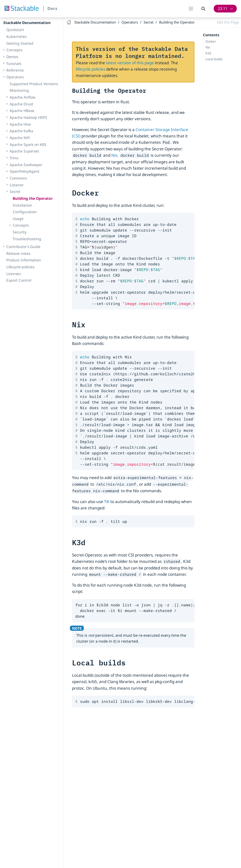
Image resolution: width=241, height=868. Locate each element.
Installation (22, 205)
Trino (14, 158)
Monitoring (19, 90)
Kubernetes (16, 36)
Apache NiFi (20, 138)
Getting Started (20, 43)
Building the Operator (33, 198)
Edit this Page (228, 22)
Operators (15, 77)
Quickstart (15, 30)
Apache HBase (22, 111)
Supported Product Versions (34, 84)
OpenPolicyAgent (25, 171)
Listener (17, 185)
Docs (52, 8)
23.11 (223, 8)
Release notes (18, 253)
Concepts (14, 50)
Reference (15, 70)
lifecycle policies (90, 69)
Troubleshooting (27, 239)
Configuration (25, 212)
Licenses (14, 274)
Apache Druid (21, 104)
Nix (208, 47)
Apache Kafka (21, 131)
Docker (211, 41)
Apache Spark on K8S (28, 144)
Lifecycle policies (20, 267)
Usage (18, 219)
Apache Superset (24, 151)
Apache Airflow (22, 97)
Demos (12, 57)
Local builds (214, 59)
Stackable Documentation (27, 23)
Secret (15, 192)
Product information (24, 260)
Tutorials (14, 64)
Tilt (107, 502)
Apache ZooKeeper (26, 165)
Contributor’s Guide (23, 247)
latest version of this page (130, 63)
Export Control (19, 280)
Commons (18, 178)
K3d (208, 53)
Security (20, 232)
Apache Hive (20, 124)
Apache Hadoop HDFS (28, 117)
